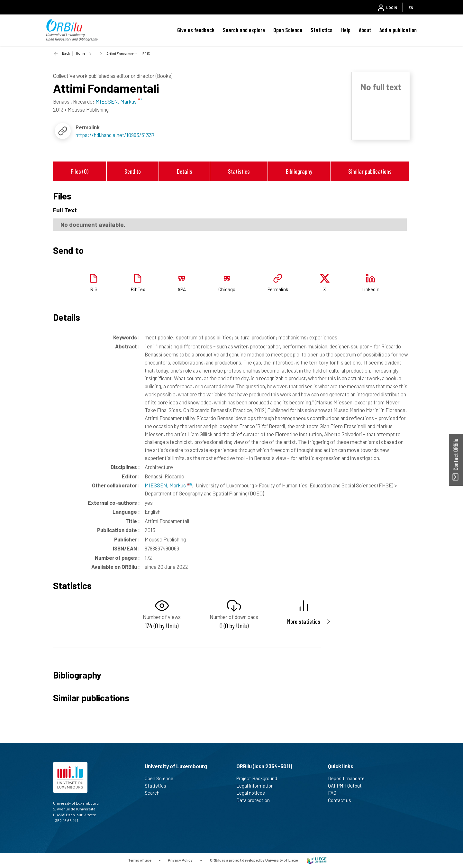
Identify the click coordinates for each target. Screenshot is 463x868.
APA (182, 289)
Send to (133, 171)
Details (185, 171)
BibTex (138, 289)
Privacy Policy (180, 860)
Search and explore (244, 30)
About (365, 30)
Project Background (259, 778)
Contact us (342, 800)
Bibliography (299, 171)
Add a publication (398, 30)
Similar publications (370, 171)
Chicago (227, 289)
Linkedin (370, 289)
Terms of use (140, 860)
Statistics (322, 30)
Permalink (278, 289)
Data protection (256, 800)
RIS (94, 289)
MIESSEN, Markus (168, 485)
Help (346, 30)
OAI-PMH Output (348, 786)
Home (81, 53)
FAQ (335, 793)
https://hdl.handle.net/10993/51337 (115, 135)
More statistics (304, 621)
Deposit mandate (349, 778)
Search (155, 793)
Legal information (258, 786)
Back (66, 53)
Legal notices (253, 793)
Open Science (288, 30)
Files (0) (80, 171)
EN (411, 7)
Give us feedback (196, 30)
